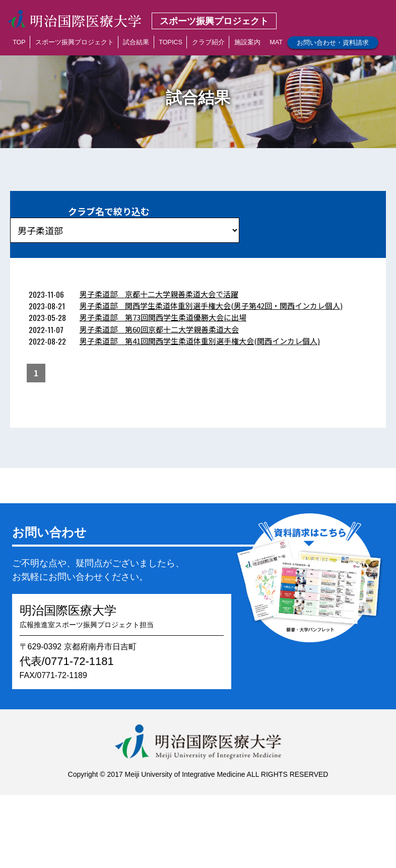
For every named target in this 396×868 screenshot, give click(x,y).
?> (125, 230)
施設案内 (247, 42)
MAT (276, 42)
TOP (19, 42)
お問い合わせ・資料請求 (333, 43)
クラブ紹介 (208, 42)
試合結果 (136, 42)
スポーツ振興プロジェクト (75, 42)
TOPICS (171, 42)
